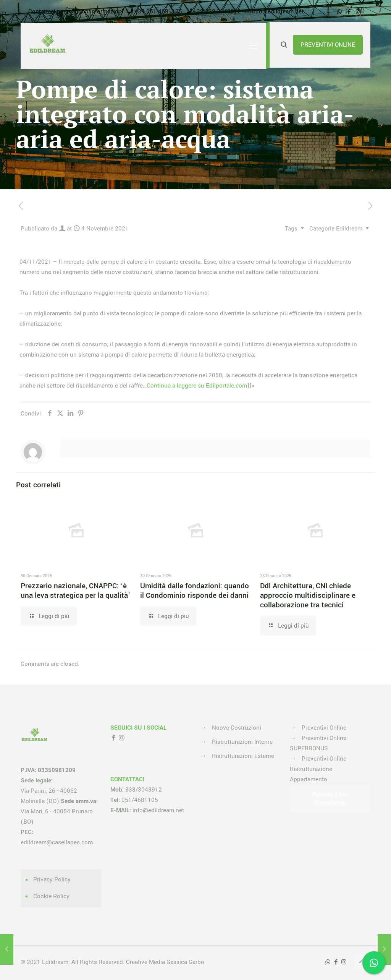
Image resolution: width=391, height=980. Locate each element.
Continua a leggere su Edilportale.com (197, 386)
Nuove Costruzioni (237, 728)
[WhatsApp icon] (339, 12)
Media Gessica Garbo (177, 962)
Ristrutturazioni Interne (242, 742)
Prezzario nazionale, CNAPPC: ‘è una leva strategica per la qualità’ (75, 591)
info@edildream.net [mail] (278, 11)
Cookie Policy (51, 896)
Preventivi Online (324, 728)
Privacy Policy (52, 879)
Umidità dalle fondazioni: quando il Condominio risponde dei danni (195, 591)
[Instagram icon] (358, 12)
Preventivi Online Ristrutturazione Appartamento (318, 769)
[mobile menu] (254, 46)
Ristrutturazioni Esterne (243, 756)
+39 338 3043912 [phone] (217, 11)
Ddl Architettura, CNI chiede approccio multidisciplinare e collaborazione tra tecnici (308, 595)
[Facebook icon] (349, 12)
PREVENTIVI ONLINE (328, 45)
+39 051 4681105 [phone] (158, 11)
